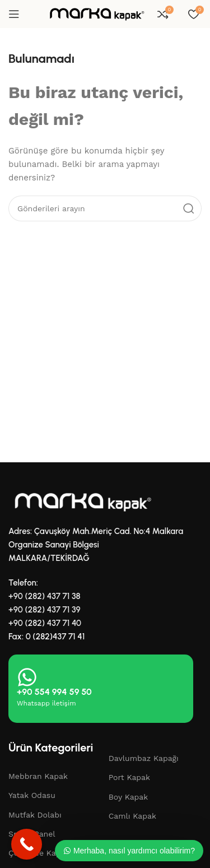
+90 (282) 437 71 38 (45, 596)
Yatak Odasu (32, 795)
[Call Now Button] (27, 844)
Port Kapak (129, 777)
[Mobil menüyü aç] (14, 14)
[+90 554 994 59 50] (27, 677)
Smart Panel (32, 834)
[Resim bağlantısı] (81, 501)
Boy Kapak (129, 797)
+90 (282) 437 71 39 (45, 610)
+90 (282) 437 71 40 (45, 623)
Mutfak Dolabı (35, 815)
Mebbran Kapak (38, 776)
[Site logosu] (96, 13)
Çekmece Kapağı (40, 853)
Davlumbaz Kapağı (144, 758)
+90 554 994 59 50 (54, 692)
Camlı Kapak (132, 816)
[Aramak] (105, 208)
